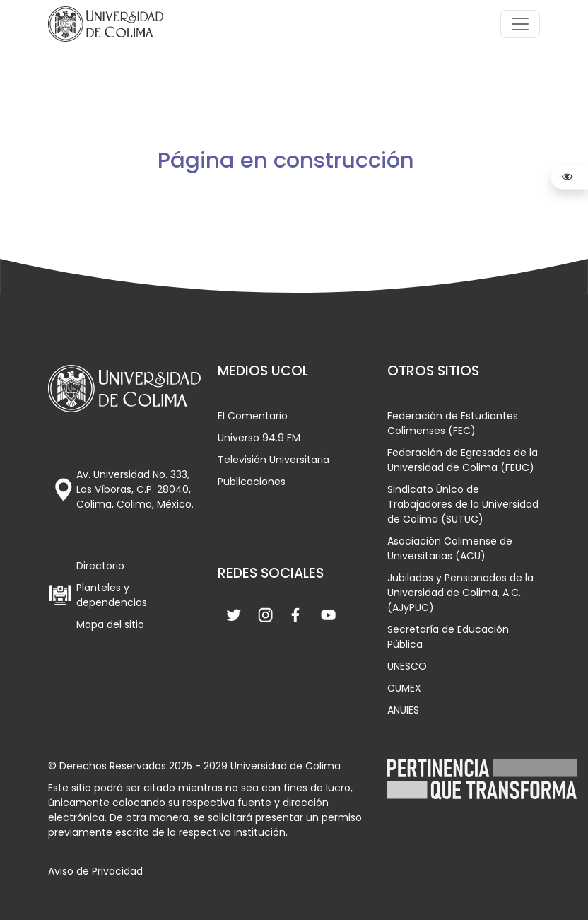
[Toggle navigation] (520, 24)
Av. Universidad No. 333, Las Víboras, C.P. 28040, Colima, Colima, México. (135, 489)
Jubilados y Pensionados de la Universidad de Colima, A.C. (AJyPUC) (460, 593)
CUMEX (404, 688)
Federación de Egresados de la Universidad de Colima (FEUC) (463, 460)
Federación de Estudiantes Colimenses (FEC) (453, 423)
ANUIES (403, 710)
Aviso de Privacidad (95, 871)
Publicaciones (252, 482)
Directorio (100, 566)
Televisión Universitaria (274, 460)
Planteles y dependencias (112, 595)
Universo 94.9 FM (259, 438)
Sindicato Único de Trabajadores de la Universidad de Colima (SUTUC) (463, 504)
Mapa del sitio (110, 624)
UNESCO (407, 666)
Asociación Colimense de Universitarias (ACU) (450, 548)
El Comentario (253, 416)
